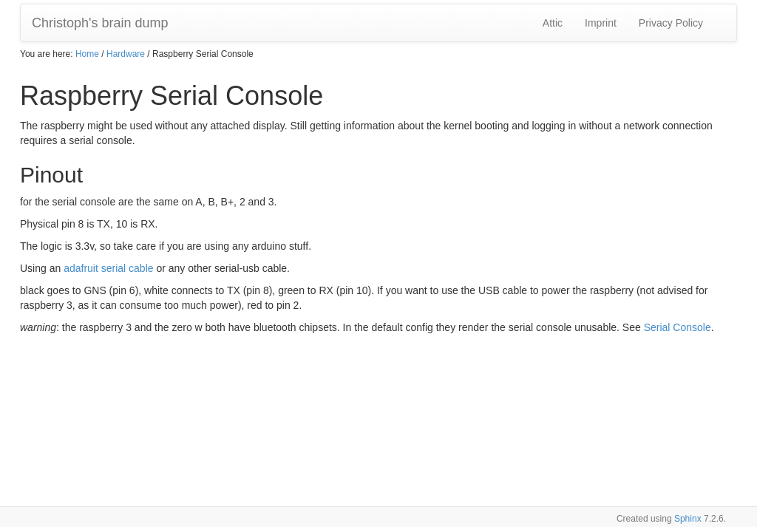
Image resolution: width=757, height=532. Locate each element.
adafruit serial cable (108, 268)
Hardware (126, 54)
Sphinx (688, 519)
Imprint (601, 23)
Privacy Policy (671, 23)
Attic (553, 23)
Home (87, 54)
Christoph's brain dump (100, 23)
